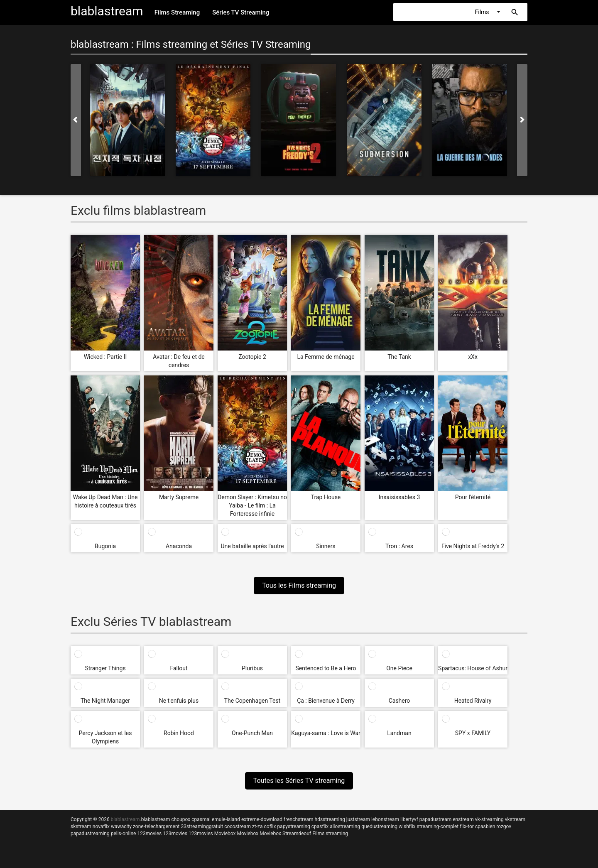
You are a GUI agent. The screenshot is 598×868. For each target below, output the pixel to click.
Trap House (326, 497)
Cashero (399, 701)
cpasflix (320, 826)
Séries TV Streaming (241, 12)
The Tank (399, 357)
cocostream (238, 826)
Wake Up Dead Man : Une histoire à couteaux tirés (105, 501)
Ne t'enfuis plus (179, 701)
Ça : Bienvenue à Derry (326, 701)
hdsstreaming (330, 819)
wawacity (121, 826)
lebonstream (385, 819)
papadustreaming (90, 834)
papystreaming (293, 826)
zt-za (257, 826)
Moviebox (225, 834)
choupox (181, 819)
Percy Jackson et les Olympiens (105, 737)
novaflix (101, 826)
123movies (149, 834)
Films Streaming (177, 12)
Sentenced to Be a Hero (326, 668)
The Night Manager (105, 701)
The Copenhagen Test (252, 701)
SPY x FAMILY (473, 733)
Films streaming (330, 834)
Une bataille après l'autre (252, 546)
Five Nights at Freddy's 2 (473, 546)
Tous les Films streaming (299, 585)
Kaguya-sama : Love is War (326, 733)
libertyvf (409, 819)
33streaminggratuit (202, 826)
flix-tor (467, 826)
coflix (270, 826)
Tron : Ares (399, 546)
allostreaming (345, 826)
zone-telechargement (156, 826)
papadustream (435, 819)
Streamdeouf (297, 834)
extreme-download (262, 819)
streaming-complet (438, 826)
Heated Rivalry (473, 701)
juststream (358, 819)
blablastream (156, 819)
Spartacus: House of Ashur (473, 668)
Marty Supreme (179, 497)
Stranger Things (105, 668)
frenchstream (299, 819)
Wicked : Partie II (105, 357)
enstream (463, 819)
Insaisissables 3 (399, 497)
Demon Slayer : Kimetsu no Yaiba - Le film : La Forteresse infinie (252, 505)
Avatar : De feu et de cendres (179, 361)
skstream (81, 826)
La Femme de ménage (326, 357)
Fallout (179, 668)
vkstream (515, 819)
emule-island (226, 819)
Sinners (326, 546)
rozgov (504, 826)
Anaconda (179, 546)
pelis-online (124, 834)
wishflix (407, 826)
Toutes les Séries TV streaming (299, 781)
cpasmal (201, 819)
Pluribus (252, 668)
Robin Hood (179, 733)
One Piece (399, 668)
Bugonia (105, 546)
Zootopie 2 (252, 357)
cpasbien (485, 826)
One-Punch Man (252, 733)
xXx (473, 357)
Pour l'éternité (473, 497)
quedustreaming (379, 826)
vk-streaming (489, 819)
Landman (399, 733)
